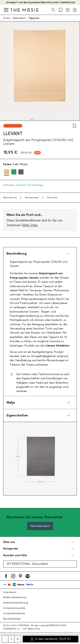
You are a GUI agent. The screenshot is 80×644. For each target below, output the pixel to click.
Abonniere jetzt (40, 526)
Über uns (9, 542)
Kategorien (11, 549)
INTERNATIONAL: (27, 564)
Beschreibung (10, 197)
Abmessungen (32, 197)
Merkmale (52, 197)
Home (7, 18)
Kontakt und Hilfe (15, 555)
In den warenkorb (51, 639)
